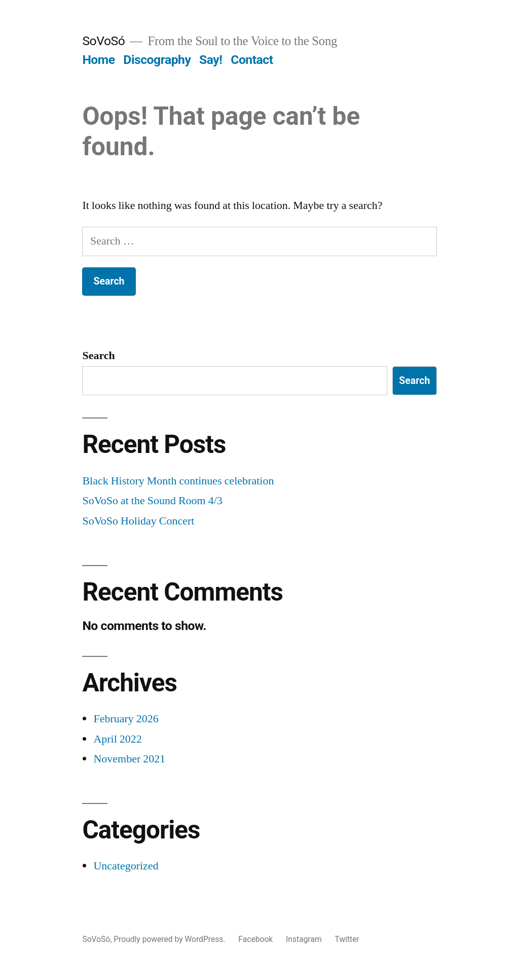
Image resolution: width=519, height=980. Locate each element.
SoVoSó (103, 41)
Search (98, 356)
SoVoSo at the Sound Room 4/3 (152, 501)
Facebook (255, 939)
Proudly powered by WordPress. (170, 939)
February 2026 (126, 719)
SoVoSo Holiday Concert (138, 521)
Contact (252, 60)
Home (98, 60)
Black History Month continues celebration (178, 481)
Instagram (304, 939)
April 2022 (117, 739)
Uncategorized (126, 866)
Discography (157, 60)
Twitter (347, 939)
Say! (211, 60)
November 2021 (129, 759)
